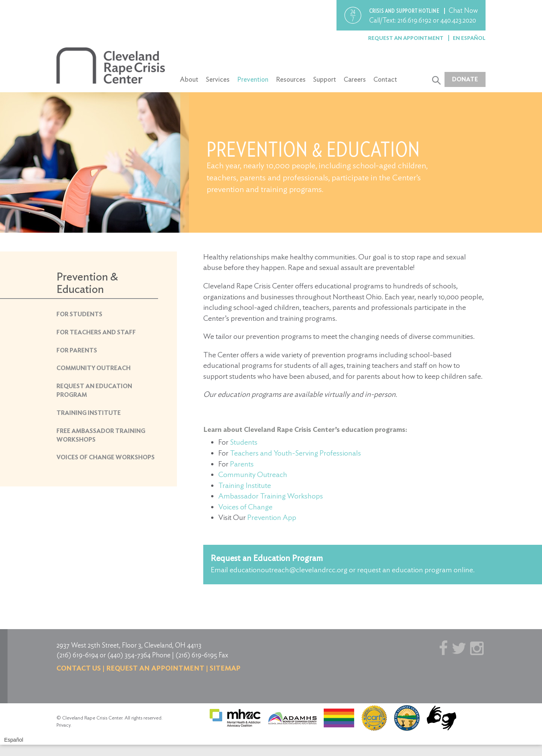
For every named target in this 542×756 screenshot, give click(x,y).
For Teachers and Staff (96, 332)
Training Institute (89, 413)
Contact (385, 79)
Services (218, 79)
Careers (355, 79)
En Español (469, 38)
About (189, 79)
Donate (465, 79)
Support (325, 79)
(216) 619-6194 (77, 655)
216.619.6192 (414, 20)
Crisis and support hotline (405, 11)
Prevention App (272, 517)
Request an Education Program (267, 558)
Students (244, 442)
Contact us (79, 668)
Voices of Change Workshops (106, 457)
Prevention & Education (87, 283)
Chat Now (463, 10)
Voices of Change (245, 507)
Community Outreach (94, 368)
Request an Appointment (406, 38)
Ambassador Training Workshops (271, 496)
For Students (79, 314)
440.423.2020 (458, 20)
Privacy (63, 725)
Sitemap (225, 668)
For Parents (77, 350)
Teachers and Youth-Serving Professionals (295, 453)
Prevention (253, 79)
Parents (242, 464)
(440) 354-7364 (129, 655)
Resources (291, 79)
